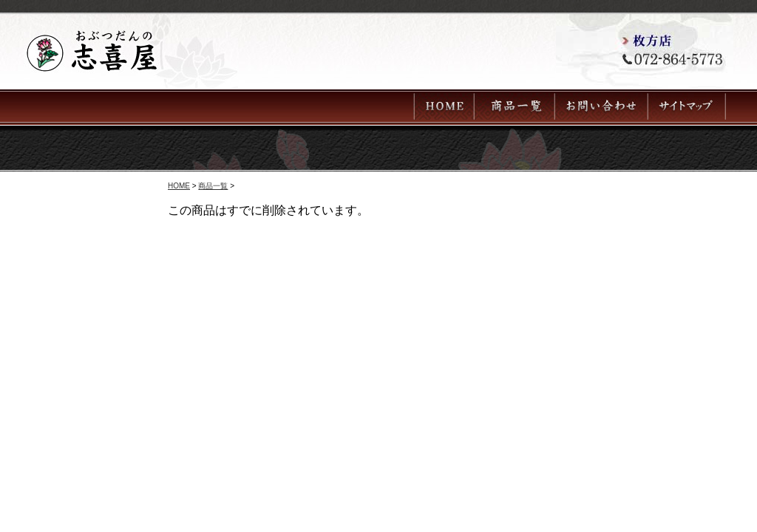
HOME (179, 186)
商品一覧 (213, 186)
